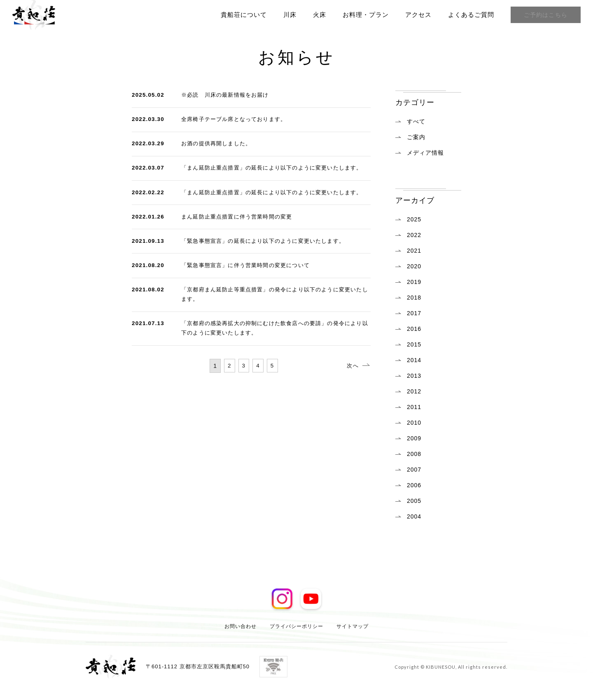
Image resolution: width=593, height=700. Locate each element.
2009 (414, 438)
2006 (414, 485)
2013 (414, 376)
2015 (414, 344)
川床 (287, 15)
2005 (414, 501)
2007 (414, 470)
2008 (414, 454)
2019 (414, 282)
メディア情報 (425, 153)
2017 (414, 313)
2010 (414, 423)
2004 (414, 516)
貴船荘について (240, 15)
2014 (414, 360)
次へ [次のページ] (348, 408)
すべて (416, 121)
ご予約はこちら (544, 15)
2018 (414, 298)
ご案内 (416, 137)
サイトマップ (353, 626)
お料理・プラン (362, 15)
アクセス (415, 15)
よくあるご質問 (468, 15)
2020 (414, 266)
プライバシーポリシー (296, 626)
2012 (414, 391)
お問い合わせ (240, 626)
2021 (414, 251)
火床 (316, 15)
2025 (414, 219)
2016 (414, 329)
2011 (414, 407)
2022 (414, 235)
